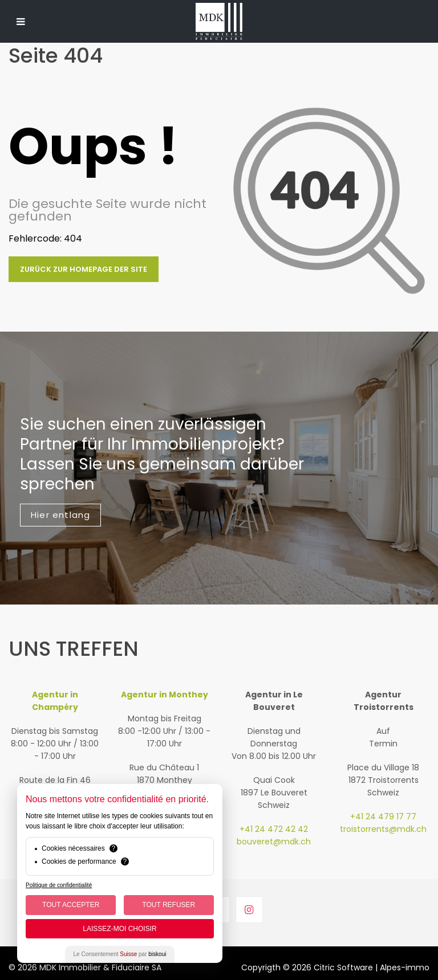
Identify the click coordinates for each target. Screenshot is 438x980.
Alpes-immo (405, 967)
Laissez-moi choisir (119, 929)
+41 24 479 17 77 (383, 816)
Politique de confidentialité (59, 885)
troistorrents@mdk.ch (383, 829)
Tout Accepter (71, 905)
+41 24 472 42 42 (274, 829)
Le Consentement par (120, 954)
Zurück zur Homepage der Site (84, 269)
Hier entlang (60, 515)
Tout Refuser (169, 905)
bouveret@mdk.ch (274, 842)
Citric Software (343, 967)
